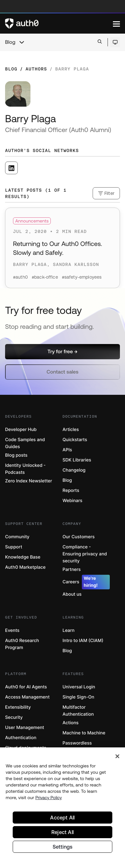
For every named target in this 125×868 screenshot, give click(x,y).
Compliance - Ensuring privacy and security (85, 554)
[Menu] (116, 23)
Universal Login (79, 687)
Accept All (62, 818)
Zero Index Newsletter (29, 481)
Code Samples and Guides (25, 443)
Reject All (62, 832)
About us (72, 594)
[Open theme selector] (115, 42)
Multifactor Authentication (78, 711)
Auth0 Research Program (22, 644)
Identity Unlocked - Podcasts (25, 469)
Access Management (27, 697)
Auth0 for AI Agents (26, 687)
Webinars (72, 501)
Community (17, 537)
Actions (71, 723)
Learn (69, 630)
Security (14, 717)
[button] (62, 352)
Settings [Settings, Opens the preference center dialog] (63, 847)
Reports (71, 490)
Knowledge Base (23, 557)
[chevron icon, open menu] (22, 42)
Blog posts (16, 455)
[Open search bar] (100, 42)
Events (12, 630)
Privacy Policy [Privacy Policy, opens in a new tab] (49, 798)
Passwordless (77, 743)
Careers (86, 582)
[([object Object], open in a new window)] (11, 168)
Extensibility (18, 707)
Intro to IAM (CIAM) (83, 641)
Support (14, 547)
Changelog (74, 470)
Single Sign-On (78, 697)
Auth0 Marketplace (25, 567)
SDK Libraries (77, 460)
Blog (10, 42)
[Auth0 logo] (59, 23)
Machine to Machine (84, 733)
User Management (25, 728)
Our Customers (79, 537)
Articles (71, 430)
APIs (67, 450)
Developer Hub (21, 430)
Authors (36, 69)
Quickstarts (75, 440)
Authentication (21, 738)
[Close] (117, 756)
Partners (72, 570)
